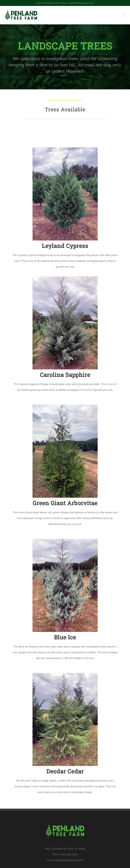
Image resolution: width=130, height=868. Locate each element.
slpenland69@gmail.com (81, 3)
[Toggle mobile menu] (124, 16)
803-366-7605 (69, 854)
